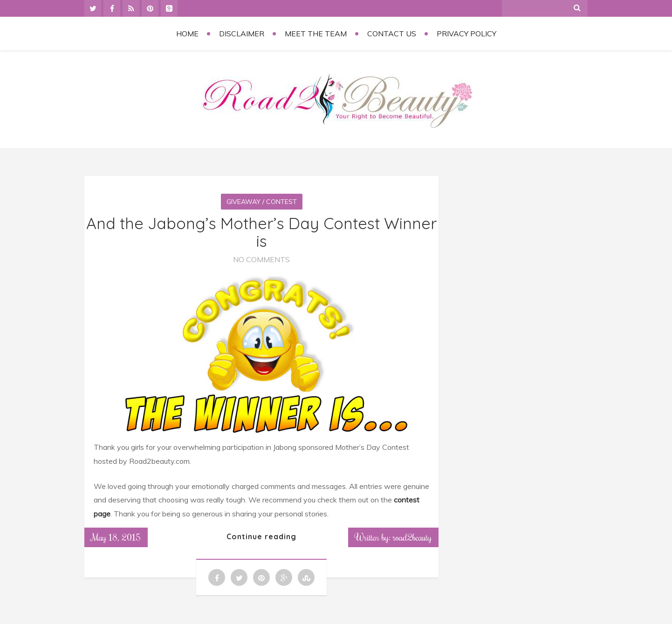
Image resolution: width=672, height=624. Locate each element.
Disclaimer (242, 34)
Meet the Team (316, 34)
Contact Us (392, 34)
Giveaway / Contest (262, 202)
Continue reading (261, 536)
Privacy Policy (466, 34)
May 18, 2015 (116, 537)
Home (187, 34)
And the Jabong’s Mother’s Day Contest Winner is (262, 232)
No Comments (261, 259)
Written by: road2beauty (393, 537)
